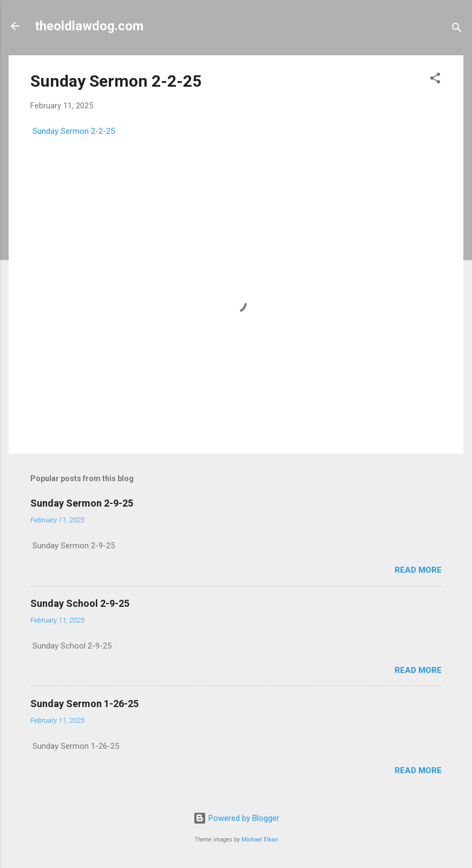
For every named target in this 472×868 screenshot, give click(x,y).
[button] (435, 80)
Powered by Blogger (236, 818)
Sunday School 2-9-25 (80, 603)
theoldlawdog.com (89, 26)
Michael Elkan (260, 840)
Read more (418, 570)
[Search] (457, 30)
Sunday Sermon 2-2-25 (116, 81)
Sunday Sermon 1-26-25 (84, 704)
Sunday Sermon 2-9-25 (82, 503)
